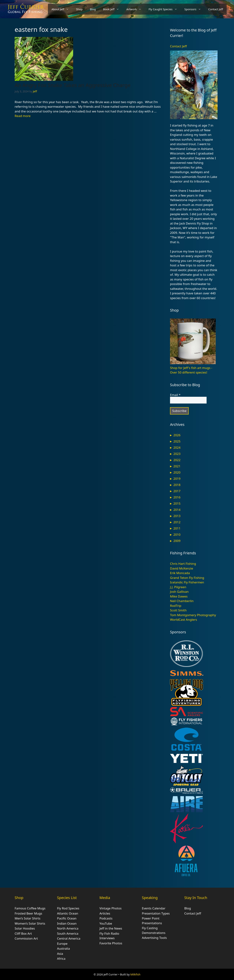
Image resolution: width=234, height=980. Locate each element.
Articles (105, 913)
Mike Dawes (179, 596)
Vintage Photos (111, 908)
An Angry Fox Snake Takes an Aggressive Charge (73, 85)
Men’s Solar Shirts (28, 918)
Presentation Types (156, 913)
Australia (63, 948)
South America (68, 933)
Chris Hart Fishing (183, 564)
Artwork (136, 9)
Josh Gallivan (179, 592)
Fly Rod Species (68, 908)
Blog (93, 9)
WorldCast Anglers (184, 620)
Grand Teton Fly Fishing (187, 578)
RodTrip (176, 606)
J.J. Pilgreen (178, 587)
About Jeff (62, 9)
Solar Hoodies (25, 928)
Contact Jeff (216, 9)
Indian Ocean (67, 923)
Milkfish (135, 974)
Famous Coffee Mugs (30, 908)
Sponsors (195, 9)
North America (68, 928)
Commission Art (26, 938)
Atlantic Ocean (68, 913)
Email (175, 395)
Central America (69, 938)
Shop (79, 9)
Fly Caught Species (165, 9)
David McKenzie (182, 568)
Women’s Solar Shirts (30, 923)
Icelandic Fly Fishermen (187, 582)
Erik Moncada (180, 573)
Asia (60, 954)
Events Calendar (154, 908)
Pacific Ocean (67, 918)
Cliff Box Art (23, 933)
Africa (61, 959)
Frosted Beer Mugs (28, 913)
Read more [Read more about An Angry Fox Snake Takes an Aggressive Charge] (23, 116)
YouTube (106, 923)
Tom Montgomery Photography (193, 615)
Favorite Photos (111, 943)
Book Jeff (113, 9)
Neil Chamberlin (182, 601)
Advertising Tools (154, 938)
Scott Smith (178, 610)
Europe (62, 944)
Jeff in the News (111, 928)
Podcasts (106, 918)
